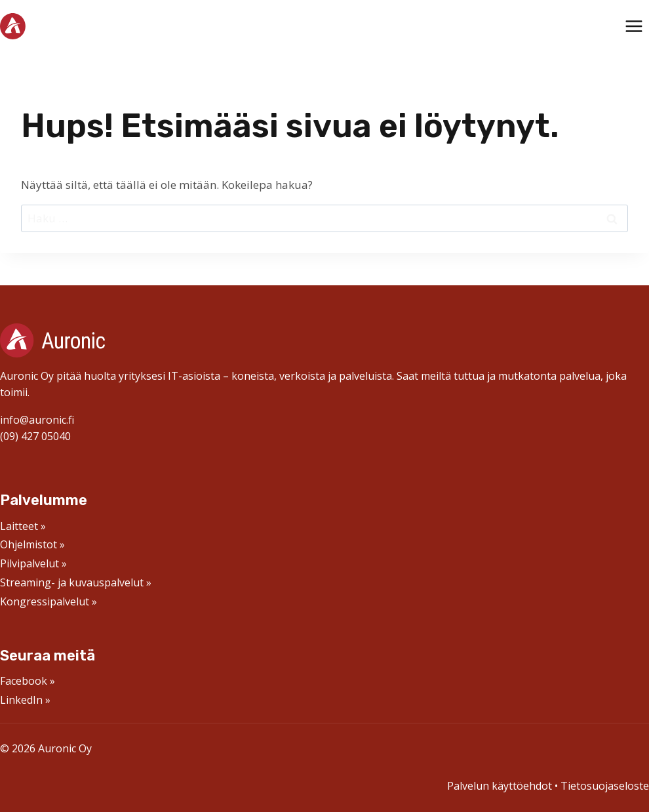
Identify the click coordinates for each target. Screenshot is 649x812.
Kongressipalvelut (45, 601)
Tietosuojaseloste (605, 786)
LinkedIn (21, 700)
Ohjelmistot (29, 544)
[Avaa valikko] (634, 26)
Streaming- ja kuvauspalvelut (72, 582)
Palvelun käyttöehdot (500, 786)
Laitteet (19, 526)
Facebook (24, 681)
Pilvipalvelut (29, 563)
